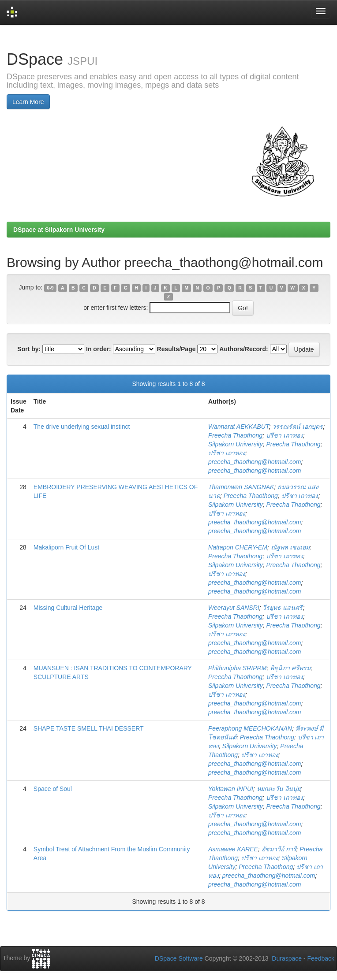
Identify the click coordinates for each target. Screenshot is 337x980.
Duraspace (287, 958)
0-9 (50, 288)
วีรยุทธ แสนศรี (283, 608)
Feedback (321, 958)
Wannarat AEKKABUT (238, 427)
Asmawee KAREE (233, 849)
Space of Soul (53, 789)
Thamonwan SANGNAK (241, 487)
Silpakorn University (236, 444)
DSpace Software (179, 958)
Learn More (28, 102)
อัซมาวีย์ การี (279, 849)
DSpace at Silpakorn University (59, 230)
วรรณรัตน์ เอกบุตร (298, 427)
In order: (99, 349)
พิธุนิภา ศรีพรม (290, 668)
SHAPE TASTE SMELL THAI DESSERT (89, 728)
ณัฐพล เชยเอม (290, 547)
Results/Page (176, 349)
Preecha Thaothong (235, 435)
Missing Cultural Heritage (68, 608)
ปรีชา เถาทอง (285, 435)
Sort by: (29, 349)
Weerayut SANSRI (234, 608)
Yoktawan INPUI (231, 789)
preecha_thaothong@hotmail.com (255, 462)
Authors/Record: (243, 349)
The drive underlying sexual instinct (82, 427)
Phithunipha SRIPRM (237, 668)
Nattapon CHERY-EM (238, 547)
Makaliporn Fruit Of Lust (66, 547)
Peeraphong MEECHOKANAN (250, 728)
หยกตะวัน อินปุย (279, 789)
